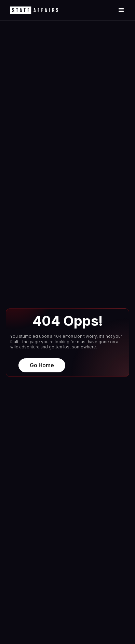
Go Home (42, 365)
